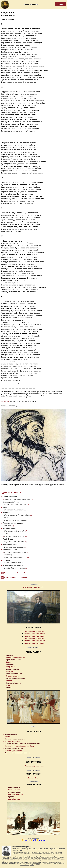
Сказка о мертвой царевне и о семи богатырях (23, 744)
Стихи (14, 849)
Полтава (6, 560)
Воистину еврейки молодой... (16, 558)
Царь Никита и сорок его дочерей (17, 753)
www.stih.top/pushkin (27, 865)
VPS (35, 840)
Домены (42, 840)
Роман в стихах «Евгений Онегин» (17, 573)
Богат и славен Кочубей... (14, 563)
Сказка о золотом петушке (15, 739)
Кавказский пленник (11, 544)
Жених (7, 737)
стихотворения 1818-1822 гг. (34, 634)
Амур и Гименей (11, 734)
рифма (29, 838)
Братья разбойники (11, 502)
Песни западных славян (13, 523)
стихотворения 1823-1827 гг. (34, 636)
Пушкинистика (17, 850)
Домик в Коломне (10, 497)
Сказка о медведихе (12, 741)
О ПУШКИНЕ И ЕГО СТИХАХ (33, 587)
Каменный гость (14, 790)
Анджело (10, 655)
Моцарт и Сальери (15, 792)
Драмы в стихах (32, 849)
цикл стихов (8, 526)
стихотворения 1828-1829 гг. (34, 638)
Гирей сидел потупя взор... (15, 568)
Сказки (24, 849)
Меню (60, 4)
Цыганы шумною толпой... (15, 536)
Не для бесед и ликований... (15, 510)
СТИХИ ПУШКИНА (33, 627)
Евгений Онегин (34, 778)
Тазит (5, 507)
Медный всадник (10, 550)
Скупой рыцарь (14, 799)
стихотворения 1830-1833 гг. (34, 641)
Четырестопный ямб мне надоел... (18, 499)
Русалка (11, 797)
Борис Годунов (14, 787)
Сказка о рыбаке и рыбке (14, 748)
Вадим (6, 518)
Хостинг (27, 840)
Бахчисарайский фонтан (13, 566)
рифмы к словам (35, 838)
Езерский (7, 513)
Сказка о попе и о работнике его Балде (20, 746)
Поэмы (19, 849)
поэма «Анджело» (12, 406)
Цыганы (6, 534)
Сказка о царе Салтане (13, 751)
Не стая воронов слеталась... (16, 505)
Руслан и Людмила (11, 528)
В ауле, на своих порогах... (15, 547)
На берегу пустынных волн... (16, 552)
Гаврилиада (8, 555)
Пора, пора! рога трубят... (15, 542)
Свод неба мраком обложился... (16, 521)
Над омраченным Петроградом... (17, 515)
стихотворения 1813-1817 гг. (34, 631)
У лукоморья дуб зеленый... (15, 531)
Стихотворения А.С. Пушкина (16, 577)
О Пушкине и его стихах (57, 849)
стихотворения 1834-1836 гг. (34, 643)
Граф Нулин (8, 539)
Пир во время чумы (16, 794)
